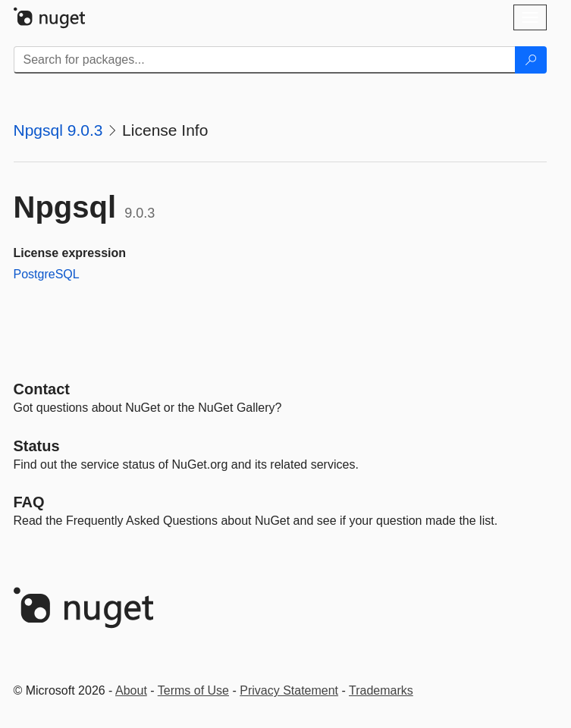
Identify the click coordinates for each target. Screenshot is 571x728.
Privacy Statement (289, 690)
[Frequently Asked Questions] (29, 502)
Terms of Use (193, 690)
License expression (70, 253)
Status (37, 446)
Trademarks (381, 690)
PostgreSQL (47, 274)
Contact (42, 389)
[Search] (531, 60)
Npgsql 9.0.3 (58, 130)
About (131, 690)
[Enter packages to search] (265, 60)
